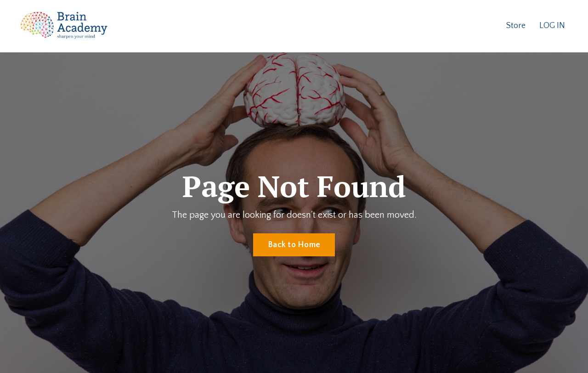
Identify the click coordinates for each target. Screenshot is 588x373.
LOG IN (552, 26)
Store (516, 26)
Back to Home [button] (294, 245)
